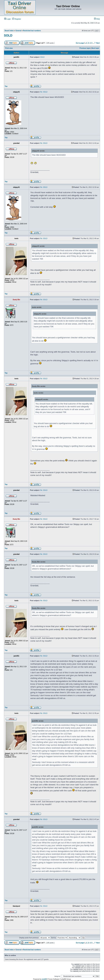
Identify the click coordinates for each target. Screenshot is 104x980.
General (18, 31)
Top (6, 86)
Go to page (80, 43)
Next (98, 43)
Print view (9, 48)
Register (17, 19)
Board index (9, 31)
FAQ (97, 19)
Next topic (95, 48)
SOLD (8, 35)
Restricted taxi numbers (32, 31)
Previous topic (85, 48)
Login (8, 19)
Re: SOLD (44, 92)
